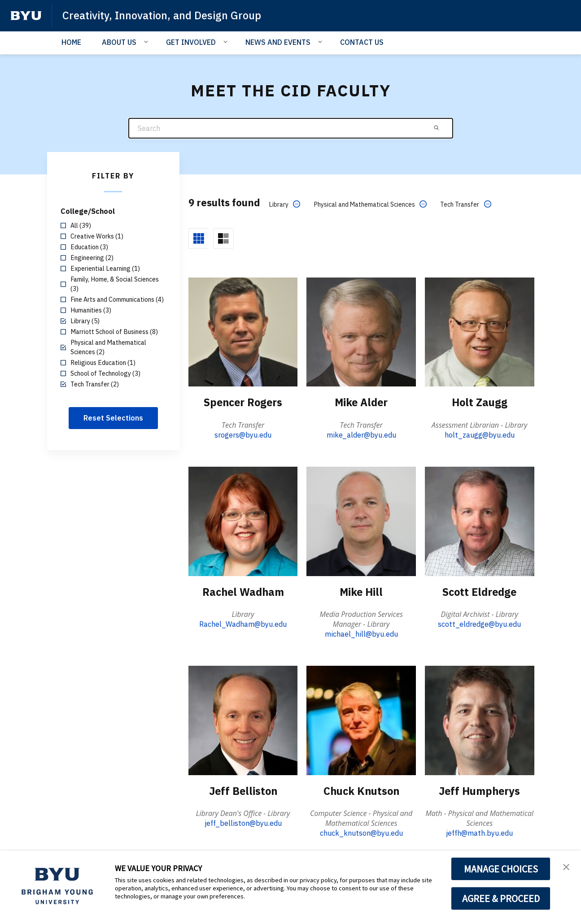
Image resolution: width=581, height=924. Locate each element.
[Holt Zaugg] (480, 332)
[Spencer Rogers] (243, 332)
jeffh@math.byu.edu (479, 833)
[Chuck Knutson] (361, 720)
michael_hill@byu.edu (361, 633)
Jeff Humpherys (479, 790)
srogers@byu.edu (243, 434)
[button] (566, 867)
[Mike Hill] (361, 521)
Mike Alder (361, 402)
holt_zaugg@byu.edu (480, 434)
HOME (71, 42)
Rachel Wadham (243, 591)
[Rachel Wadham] (243, 521)
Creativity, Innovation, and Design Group (163, 15)
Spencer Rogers (243, 402)
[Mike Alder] (361, 332)
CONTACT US (362, 42)
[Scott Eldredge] (480, 521)
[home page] (26, 16)
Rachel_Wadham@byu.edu (243, 624)
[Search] (291, 128)
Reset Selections (113, 418)
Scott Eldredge (479, 591)
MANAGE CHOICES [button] (501, 869)
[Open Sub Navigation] (147, 42)
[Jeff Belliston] (243, 720)
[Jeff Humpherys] (480, 720)
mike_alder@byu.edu (361, 434)
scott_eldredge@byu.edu (479, 624)
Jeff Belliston (243, 790)
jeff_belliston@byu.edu (243, 823)
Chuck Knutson (361, 790)
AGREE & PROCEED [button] (501, 898)
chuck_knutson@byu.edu (361, 833)
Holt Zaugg (480, 402)
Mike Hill (361, 591)
